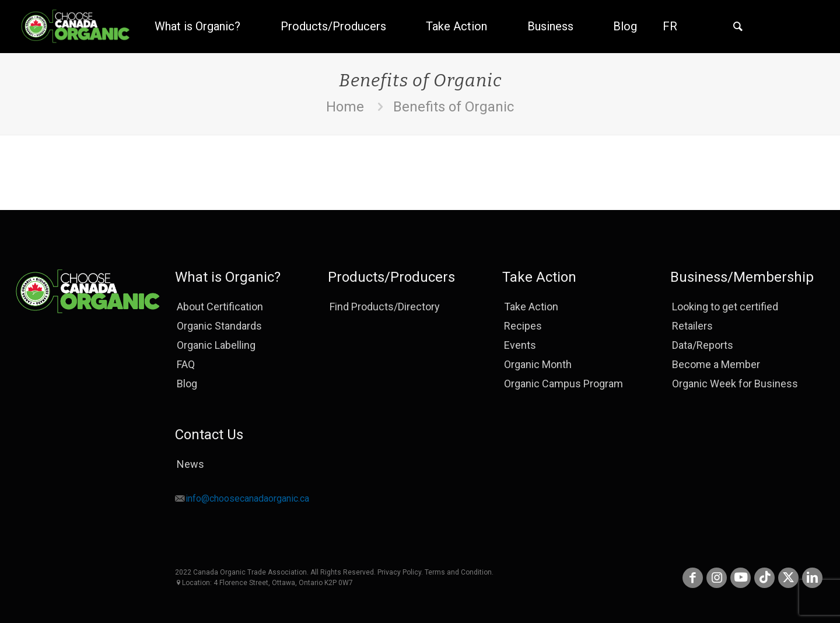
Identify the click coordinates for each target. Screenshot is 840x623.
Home (345, 107)
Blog (187, 384)
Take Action (531, 307)
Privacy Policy (399, 572)
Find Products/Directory (385, 307)
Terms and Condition (458, 572)
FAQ (186, 364)
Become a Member (716, 364)
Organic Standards (219, 326)
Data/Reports (703, 345)
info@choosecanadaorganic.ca (247, 498)
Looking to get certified (725, 307)
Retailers (692, 326)
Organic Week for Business (735, 384)
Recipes (523, 326)
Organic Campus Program (563, 384)
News (190, 464)
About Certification (220, 307)
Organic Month (538, 364)
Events (520, 345)
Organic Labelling (216, 345)
